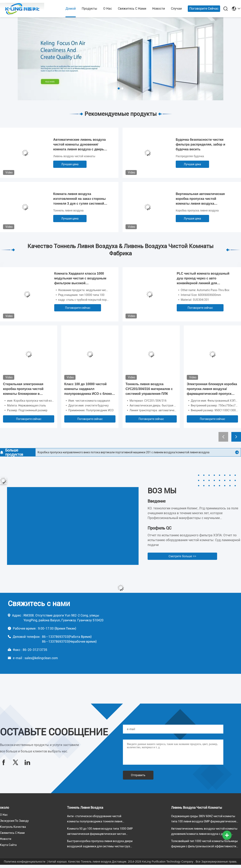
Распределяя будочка (190, 156)
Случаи (176, 9)
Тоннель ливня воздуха (68, 210)
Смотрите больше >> (182, 556)
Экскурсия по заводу (14, 821)
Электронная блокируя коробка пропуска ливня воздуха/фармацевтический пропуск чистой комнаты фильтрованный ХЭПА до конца (212, 389)
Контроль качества (13, 827)
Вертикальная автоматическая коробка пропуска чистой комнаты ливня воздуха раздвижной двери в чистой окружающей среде (200, 199)
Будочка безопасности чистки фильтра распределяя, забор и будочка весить (200, 144)
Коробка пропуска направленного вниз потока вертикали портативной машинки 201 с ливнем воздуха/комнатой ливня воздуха (124, 452)
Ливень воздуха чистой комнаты (74, 156)
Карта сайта (8, 845)
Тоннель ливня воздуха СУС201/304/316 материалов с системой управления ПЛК (149, 389)
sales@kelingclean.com (41, 658)
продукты (89, 9)
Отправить (138, 775)
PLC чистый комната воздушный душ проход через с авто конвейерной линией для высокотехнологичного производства (203, 279)
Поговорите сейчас (204, 9)
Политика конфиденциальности (25, 862)
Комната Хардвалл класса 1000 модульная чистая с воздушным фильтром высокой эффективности (80, 279)
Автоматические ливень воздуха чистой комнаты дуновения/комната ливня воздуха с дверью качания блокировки (80, 145)
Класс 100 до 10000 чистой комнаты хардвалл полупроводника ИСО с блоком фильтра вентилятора (89, 389)
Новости (159, 9)
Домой (71, 9)
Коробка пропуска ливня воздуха (197, 210)
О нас (108, 9)
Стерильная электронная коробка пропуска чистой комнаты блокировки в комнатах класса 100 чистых (26, 389)
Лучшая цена (70, 164)
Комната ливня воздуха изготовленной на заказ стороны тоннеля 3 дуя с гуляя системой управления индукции (79, 199)
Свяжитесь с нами (132, 9)
